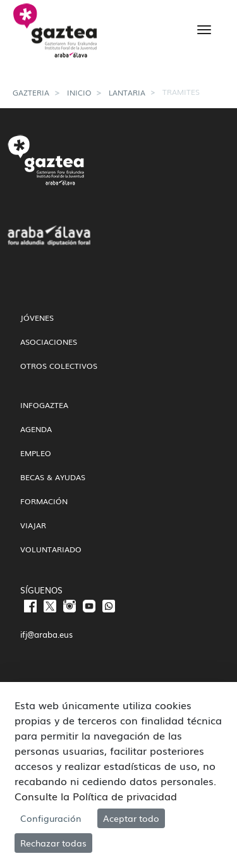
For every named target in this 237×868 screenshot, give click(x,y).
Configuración (51, 818)
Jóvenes (37, 318)
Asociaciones (49, 342)
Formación (44, 501)
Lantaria (127, 92)
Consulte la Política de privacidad (96, 796)
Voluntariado (51, 549)
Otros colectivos (59, 366)
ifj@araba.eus (46, 634)
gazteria (31, 92)
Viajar (33, 525)
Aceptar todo (131, 818)
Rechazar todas (53, 843)
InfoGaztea (44, 405)
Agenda (36, 429)
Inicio (79, 92)
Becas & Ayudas (53, 477)
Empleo (36, 453)
